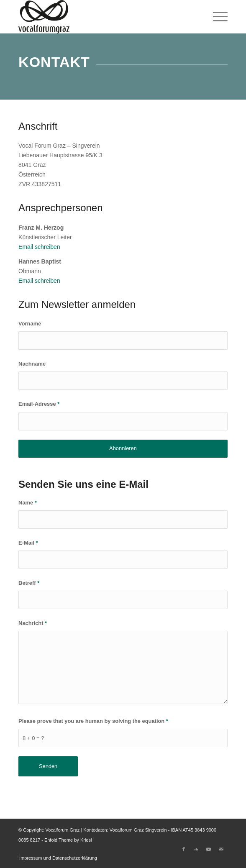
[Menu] (216, 17)
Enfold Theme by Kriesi (68, 840)
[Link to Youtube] (209, 849)
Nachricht (33, 623)
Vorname (30, 324)
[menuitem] (216, 17)
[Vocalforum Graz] (102, 17)
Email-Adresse (39, 404)
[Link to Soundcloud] (196, 849)
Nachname (32, 364)
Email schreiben (39, 247)
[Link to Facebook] (184, 849)
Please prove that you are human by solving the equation (93, 721)
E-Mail (28, 543)
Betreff (29, 583)
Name (28, 503)
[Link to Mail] (221, 849)
